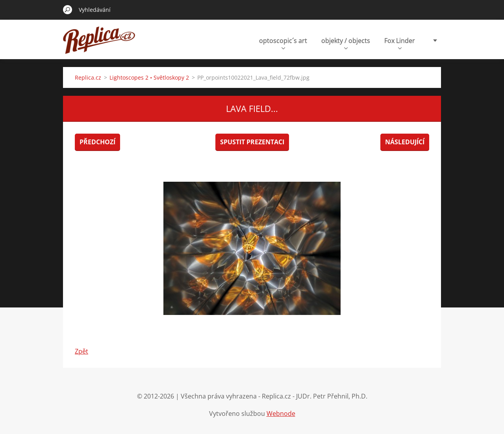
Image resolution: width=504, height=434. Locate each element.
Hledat (68, 9)
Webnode (281, 414)
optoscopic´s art (283, 43)
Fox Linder (400, 43)
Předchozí (97, 142)
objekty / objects (346, 43)
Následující (405, 142)
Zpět (82, 351)
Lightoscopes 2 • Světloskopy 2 (149, 77)
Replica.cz (88, 77)
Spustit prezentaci (252, 142)
